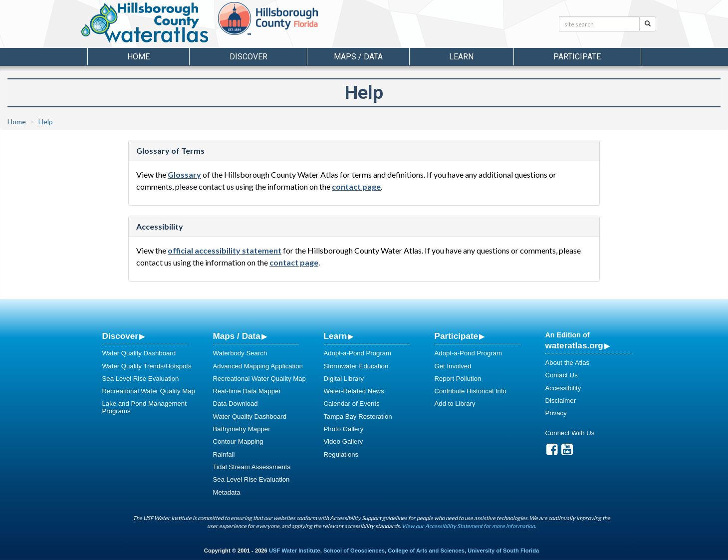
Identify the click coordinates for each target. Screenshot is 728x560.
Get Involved (453, 366)
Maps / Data (237, 336)
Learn (336, 336)
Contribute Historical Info (471, 391)
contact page (356, 186)
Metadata (227, 492)
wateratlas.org (574, 345)
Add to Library (455, 404)
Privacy (556, 413)
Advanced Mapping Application (258, 366)
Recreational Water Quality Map (149, 391)
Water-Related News (354, 391)
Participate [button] (577, 57)
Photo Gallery (344, 429)
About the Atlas (568, 363)
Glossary (184, 174)
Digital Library (344, 379)
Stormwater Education (356, 366)
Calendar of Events (352, 404)
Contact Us (562, 375)
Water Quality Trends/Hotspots (147, 366)
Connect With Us (570, 433)
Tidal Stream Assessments (252, 467)
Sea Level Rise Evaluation (141, 379)
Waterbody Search (240, 353)
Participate (457, 336)
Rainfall (224, 454)
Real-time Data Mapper (247, 391)
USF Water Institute (295, 551)
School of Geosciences (354, 551)
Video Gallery (344, 441)
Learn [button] (461, 57)
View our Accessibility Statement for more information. (469, 526)
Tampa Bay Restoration (358, 417)
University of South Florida (503, 551)
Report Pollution (458, 379)
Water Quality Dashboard (139, 353)
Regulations (341, 454)
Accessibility (563, 388)
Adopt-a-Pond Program (358, 353)
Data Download (236, 404)
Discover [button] (248, 57)
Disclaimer (561, 401)
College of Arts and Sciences (426, 551)
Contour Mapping (238, 441)
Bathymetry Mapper (242, 429)
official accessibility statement (225, 250)
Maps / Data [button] (358, 57)
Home (138, 57)
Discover (120, 336)
